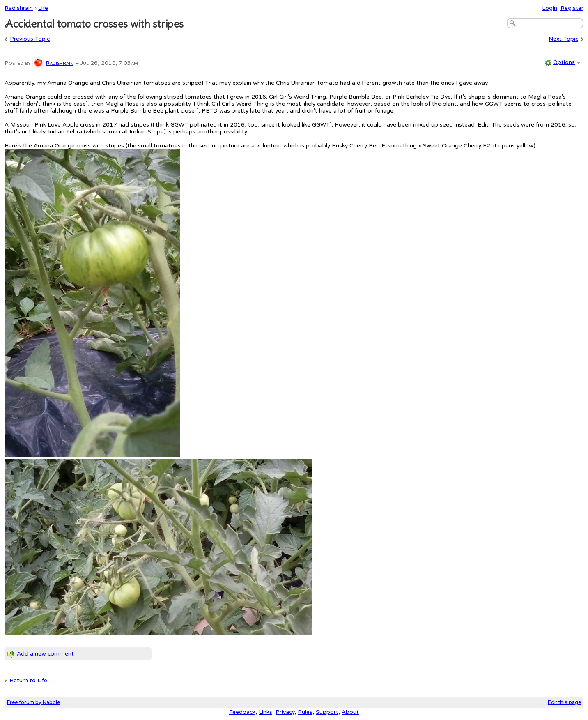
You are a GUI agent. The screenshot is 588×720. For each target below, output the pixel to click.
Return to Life (28, 680)
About (350, 712)
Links (265, 712)
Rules (305, 712)
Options (564, 62)
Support (327, 712)
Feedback (242, 712)
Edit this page (564, 703)
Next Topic (563, 39)
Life (43, 8)
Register (572, 8)
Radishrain (19, 8)
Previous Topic (30, 39)
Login (550, 8)
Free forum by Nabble (33, 703)
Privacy (285, 712)
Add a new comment (45, 654)
